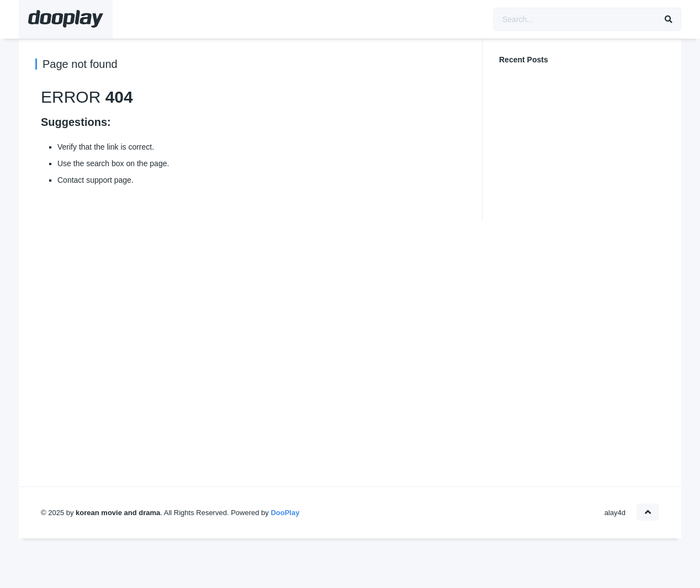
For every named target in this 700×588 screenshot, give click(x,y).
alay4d (615, 513)
